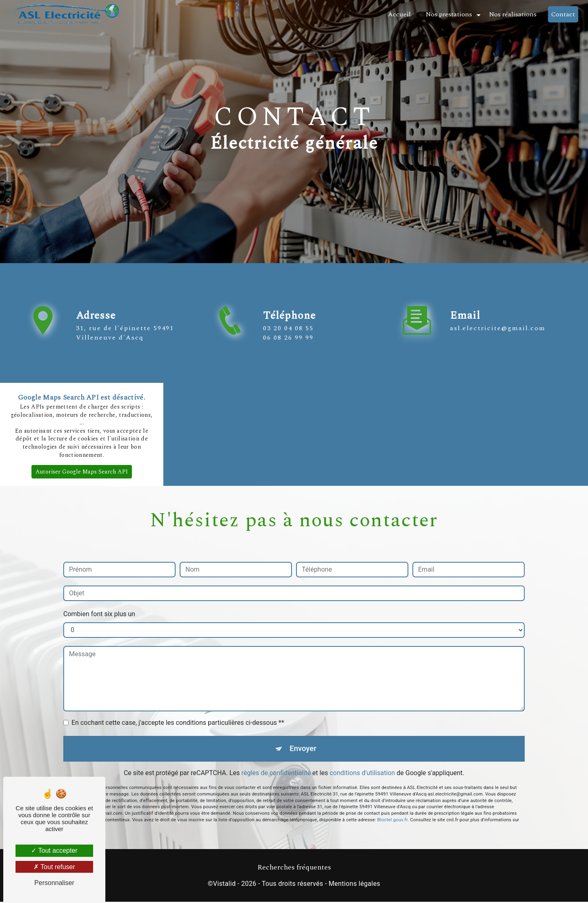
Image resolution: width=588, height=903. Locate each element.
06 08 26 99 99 (288, 366)
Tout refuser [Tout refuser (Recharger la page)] (54, 867)
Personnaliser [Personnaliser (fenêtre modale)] (54, 883)
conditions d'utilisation (362, 774)
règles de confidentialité (276, 774)
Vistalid (225, 885)
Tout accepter (54, 850)
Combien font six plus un (99, 614)
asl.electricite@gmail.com (498, 300)
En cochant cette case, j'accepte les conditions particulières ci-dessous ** (178, 723)
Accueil (399, 14)
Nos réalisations (512, 14)
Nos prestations (448, 14)
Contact (562, 14)
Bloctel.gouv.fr (392, 792)
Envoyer (303, 749)
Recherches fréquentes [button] (294, 869)
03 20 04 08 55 (288, 357)
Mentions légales (354, 885)
